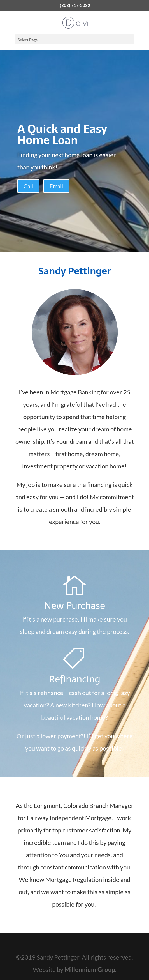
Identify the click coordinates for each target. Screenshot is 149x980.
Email (56, 186)
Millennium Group (90, 969)
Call (28, 186)
